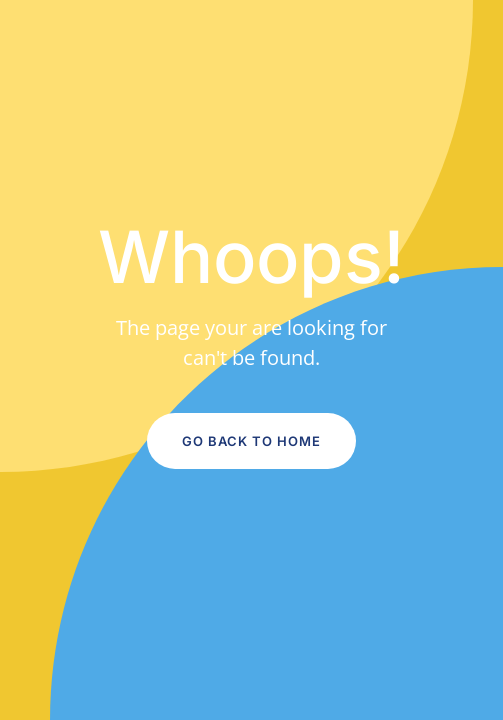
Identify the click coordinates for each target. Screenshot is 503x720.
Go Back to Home (251, 441)
